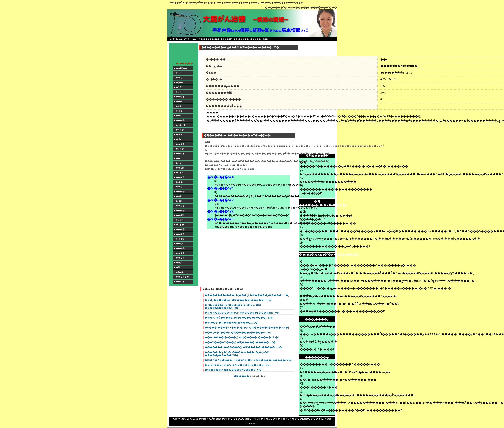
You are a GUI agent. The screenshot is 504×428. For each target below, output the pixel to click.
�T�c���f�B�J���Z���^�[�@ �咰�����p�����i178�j (233, 306)
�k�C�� (181, 68)
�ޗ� (179, 196)
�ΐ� (178, 139)
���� (180, 97)
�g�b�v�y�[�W (178, 39)
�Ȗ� (179, 106)
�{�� (180, 82)
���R (180, 215)
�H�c (179, 87)
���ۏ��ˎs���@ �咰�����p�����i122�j (238, 333)
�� (178, 158)
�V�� (180, 130)
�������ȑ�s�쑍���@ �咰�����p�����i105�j (244, 347)
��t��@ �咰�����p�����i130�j (231, 323)
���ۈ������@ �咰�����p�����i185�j (238, 300)
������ (182, 277)
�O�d (179, 173)
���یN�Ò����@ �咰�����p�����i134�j (239, 318)
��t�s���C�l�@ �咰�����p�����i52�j (238, 365)
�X (179, 73)
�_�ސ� (181, 125)
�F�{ (179, 263)
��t (194, 39)
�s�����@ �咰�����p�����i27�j (234, 370)
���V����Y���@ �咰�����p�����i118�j (241, 342)
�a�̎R (179, 201)
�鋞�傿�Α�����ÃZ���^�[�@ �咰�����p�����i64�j (248, 360)
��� (179, 78)
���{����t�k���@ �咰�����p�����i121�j (242, 337)
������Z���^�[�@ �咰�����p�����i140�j (242, 313)
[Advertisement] (310, 98)
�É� (179, 163)
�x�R (179, 135)
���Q (180, 239)
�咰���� (242, 376)
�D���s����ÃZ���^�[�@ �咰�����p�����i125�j (247, 328)
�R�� (180, 149)
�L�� (180, 220)
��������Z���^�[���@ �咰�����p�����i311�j (247, 295)
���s (180, 182)
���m (180, 168)
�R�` (179, 92)
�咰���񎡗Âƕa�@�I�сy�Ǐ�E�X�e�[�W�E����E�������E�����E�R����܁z (222, 3)
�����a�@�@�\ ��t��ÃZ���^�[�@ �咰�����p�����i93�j (237, 354)
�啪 (178, 267)
